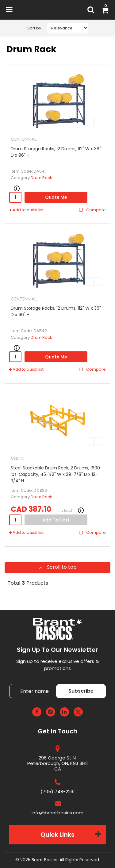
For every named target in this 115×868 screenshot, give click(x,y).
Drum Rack (41, 178)
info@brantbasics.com (57, 813)
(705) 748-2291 (58, 792)
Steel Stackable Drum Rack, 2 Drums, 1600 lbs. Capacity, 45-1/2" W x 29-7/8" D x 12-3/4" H (55, 474)
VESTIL (17, 458)
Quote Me (56, 197)
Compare (92, 210)
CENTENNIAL (24, 139)
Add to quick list (26, 210)
